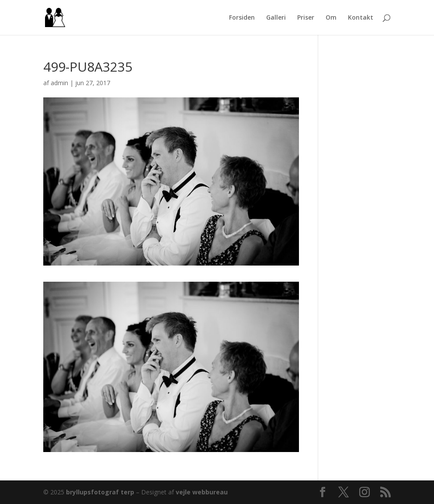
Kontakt (361, 18)
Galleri (276, 18)
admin (59, 83)
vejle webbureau (202, 492)
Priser (306, 18)
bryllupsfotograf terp (100, 492)
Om (331, 18)
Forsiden (242, 18)
